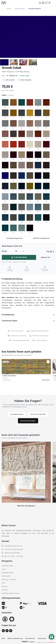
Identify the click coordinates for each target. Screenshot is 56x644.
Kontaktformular (17, 414)
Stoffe (9, 9)
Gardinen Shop (7, 566)
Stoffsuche (6, 576)
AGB (3, 638)
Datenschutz (30, 638)
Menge (28, 251)
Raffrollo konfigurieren (41, 238)
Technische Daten (10, 321)
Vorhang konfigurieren (15, 238)
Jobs (4, 569)
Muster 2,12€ (46, 257)
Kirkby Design (20, 9)
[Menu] (53, 3)
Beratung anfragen (28, 421)
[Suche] (40, 3)
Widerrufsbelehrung (15, 638)
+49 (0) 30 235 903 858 (14, 549)
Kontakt (5, 590)
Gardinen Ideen (8, 573)
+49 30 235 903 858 (38, 414)
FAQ (3, 583)
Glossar (5, 586)
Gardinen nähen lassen (11, 593)
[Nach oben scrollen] (52, 640)
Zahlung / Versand (9, 580)
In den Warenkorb (19, 257)
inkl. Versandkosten (48, 642)
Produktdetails (8, 315)
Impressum (42, 638)
